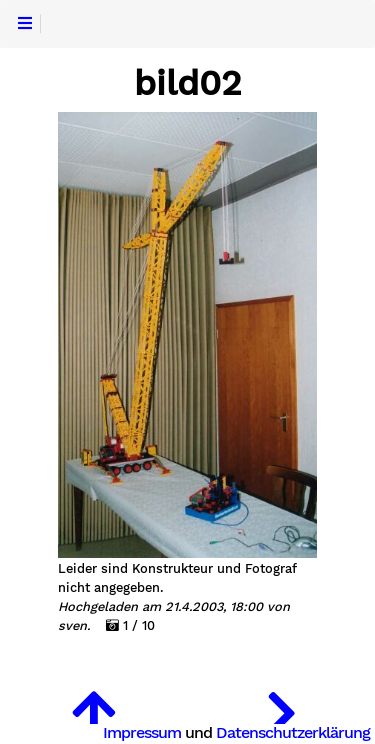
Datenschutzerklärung (293, 732)
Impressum (142, 732)
